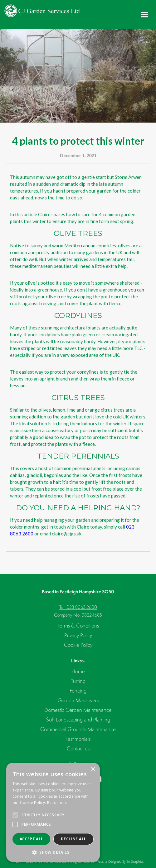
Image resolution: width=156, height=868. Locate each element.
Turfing (78, 681)
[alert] (53, 812)
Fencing (78, 691)
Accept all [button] (32, 839)
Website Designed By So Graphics (120, 861)
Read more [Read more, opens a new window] (57, 803)
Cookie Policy (78, 645)
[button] (144, 15)
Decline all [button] (73, 839)
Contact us (78, 748)
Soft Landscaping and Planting (78, 719)
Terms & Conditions (78, 625)
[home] (41, 11)
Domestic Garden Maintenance (78, 710)
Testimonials (78, 739)
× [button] (93, 770)
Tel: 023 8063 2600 (78, 607)
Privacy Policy (78, 635)
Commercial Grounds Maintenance (78, 729)
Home (78, 671)
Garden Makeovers (78, 700)
